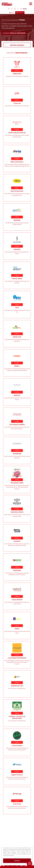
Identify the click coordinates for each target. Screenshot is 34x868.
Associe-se (20, 13)
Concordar (17, 861)
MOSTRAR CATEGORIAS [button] (17, 45)
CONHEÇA (14, 33)
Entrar (12, 13)
